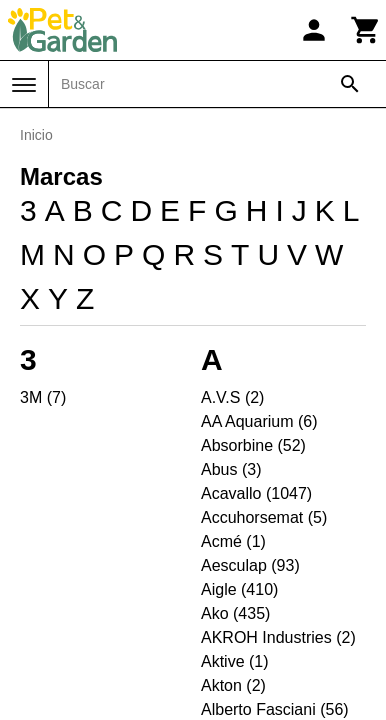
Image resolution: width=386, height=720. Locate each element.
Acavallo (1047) (256, 493)
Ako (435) (235, 613)
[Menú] (24, 85)
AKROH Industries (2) (278, 637)
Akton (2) (233, 685)
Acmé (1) (233, 541)
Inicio (36, 135)
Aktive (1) (235, 661)
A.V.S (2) (232, 397)
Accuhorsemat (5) (264, 517)
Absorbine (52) (253, 445)
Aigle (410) (239, 589)
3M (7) (43, 397)
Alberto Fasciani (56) (275, 709)
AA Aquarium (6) (259, 421)
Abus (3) (231, 469)
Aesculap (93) (250, 565)
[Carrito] (366, 30)
